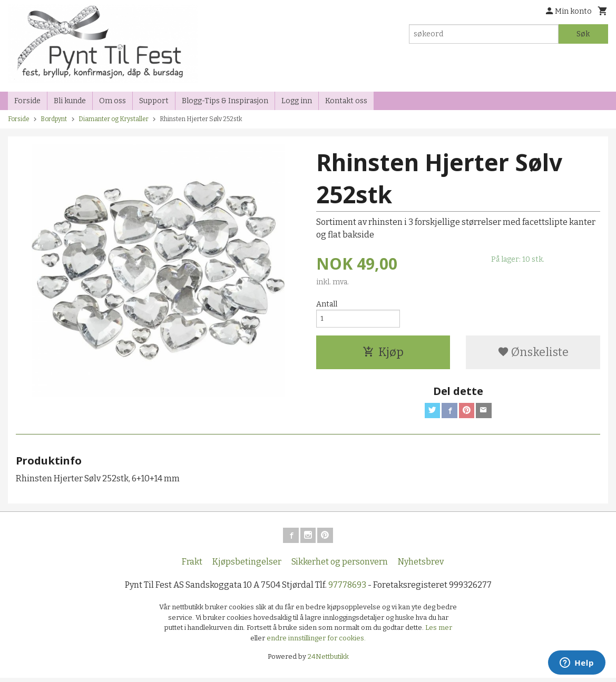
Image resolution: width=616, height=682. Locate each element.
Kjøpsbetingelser (247, 566)
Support (154, 101)
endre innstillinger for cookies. (316, 642)
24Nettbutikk (328, 661)
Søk (583, 34)
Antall (327, 304)
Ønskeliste (533, 354)
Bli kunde (70, 101)
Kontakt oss (346, 101)
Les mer (439, 632)
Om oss (113, 101)
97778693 (347, 590)
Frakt (192, 566)
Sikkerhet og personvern (340, 566)
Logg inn (297, 101)
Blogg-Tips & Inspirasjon (225, 101)
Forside (27, 101)
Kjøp (383, 354)
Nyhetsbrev (421, 566)
